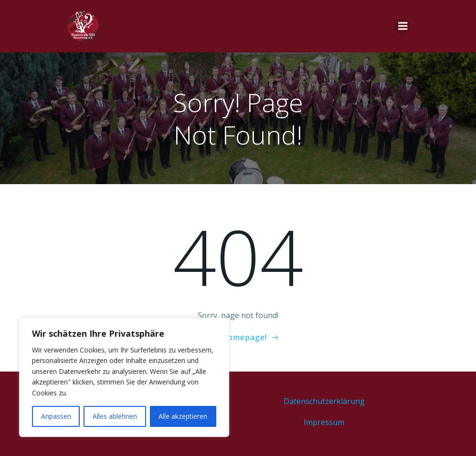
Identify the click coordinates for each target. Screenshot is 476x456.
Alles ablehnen (115, 416)
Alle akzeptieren (183, 416)
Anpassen (56, 416)
